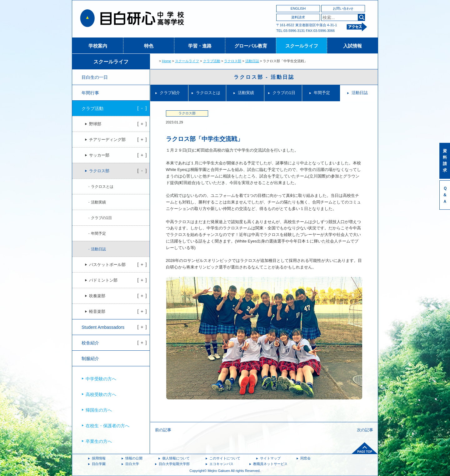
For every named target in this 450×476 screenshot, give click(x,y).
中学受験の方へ (101, 379)
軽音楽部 (97, 312)
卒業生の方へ (99, 441)
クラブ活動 (212, 61)
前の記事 (163, 430)
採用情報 (99, 458)
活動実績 (246, 93)
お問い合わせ (343, 8)
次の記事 (365, 430)
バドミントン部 (103, 280)
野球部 (95, 124)
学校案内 (98, 46)
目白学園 (99, 464)
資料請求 (298, 17)
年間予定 (322, 93)
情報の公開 (134, 458)
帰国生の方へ (99, 410)
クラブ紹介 (170, 93)
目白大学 (132, 464)
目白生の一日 (95, 77)
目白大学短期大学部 (174, 464)
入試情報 (352, 46)
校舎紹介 (90, 343)
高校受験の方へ (101, 394)
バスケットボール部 (107, 265)
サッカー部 (99, 155)
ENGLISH (298, 8)
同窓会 (305, 458)
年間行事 (90, 93)
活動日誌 (252, 61)
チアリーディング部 (107, 140)
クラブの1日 (284, 93)
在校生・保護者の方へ (107, 426)
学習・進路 (200, 46)
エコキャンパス (221, 464)
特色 (149, 46)
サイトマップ (270, 458)
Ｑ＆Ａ (445, 195)
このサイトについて (225, 458)
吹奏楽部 (97, 296)
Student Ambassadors (103, 327)
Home (166, 61)
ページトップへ (365, 448)
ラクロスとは (208, 93)
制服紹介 (90, 358)
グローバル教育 (251, 46)
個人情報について (176, 458)
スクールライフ (302, 46)
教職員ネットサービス (270, 464)
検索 (361, 17)
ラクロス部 (233, 61)
